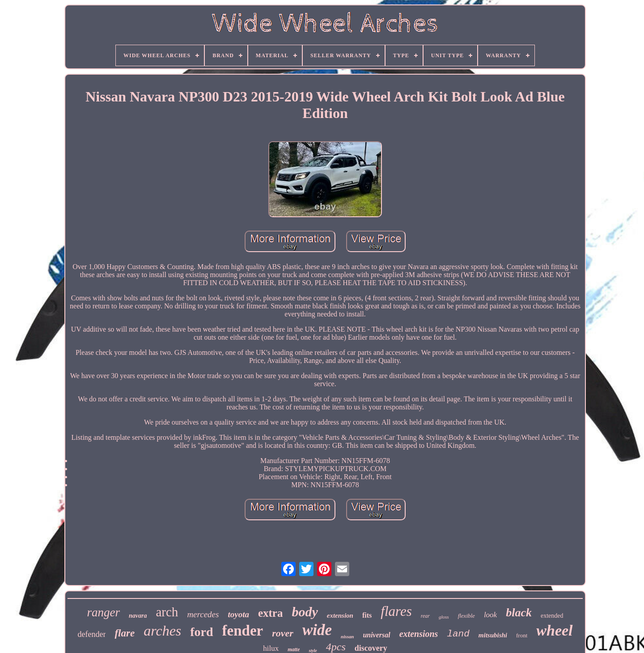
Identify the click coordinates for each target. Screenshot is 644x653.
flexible (466, 616)
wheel (554, 630)
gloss (444, 617)
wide (317, 630)
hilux (271, 648)
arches (162, 631)
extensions (419, 634)
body (305, 612)
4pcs (336, 647)
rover (283, 633)
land (458, 634)
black (519, 613)
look (490, 615)
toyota (238, 614)
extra (271, 613)
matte (294, 649)
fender (243, 631)
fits (367, 615)
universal (376, 635)
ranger (104, 612)
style (313, 651)
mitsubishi (493, 635)
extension (340, 615)
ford (201, 632)
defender (91, 634)
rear (425, 616)
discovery (371, 648)
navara (138, 616)
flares (396, 611)
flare (125, 633)
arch (167, 612)
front (522, 635)
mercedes (203, 614)
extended (552, 616)
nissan (347, 636)
